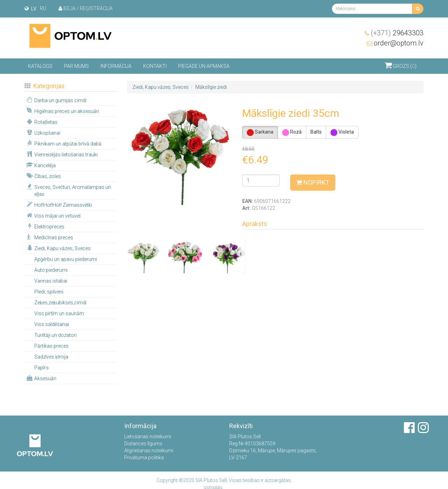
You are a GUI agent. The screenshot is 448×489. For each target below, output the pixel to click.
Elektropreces (45, 226)
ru (43, 8)
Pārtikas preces (51, 346)
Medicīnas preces (49, 237)
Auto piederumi (51, 270)
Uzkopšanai (43, 133)
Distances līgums (143, 444)
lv (34, 9)
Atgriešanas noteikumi (149, 451)
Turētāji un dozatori (55, 335)
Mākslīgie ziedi (211, 87)
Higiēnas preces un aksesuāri (62, 111)
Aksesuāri (41, 378)
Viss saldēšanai (52, 324)
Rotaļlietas (41, 122)
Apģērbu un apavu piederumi (66, 259)
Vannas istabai (51, 281)
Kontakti (155, 66)
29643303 (397, 33)
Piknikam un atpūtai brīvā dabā (63, 143)
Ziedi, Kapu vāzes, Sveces (58, 248)
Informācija (116, 66)
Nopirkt (313, 182)
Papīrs (41, 368)
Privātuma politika (144, 458)
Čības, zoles (43, 176)
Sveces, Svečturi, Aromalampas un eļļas (68, 190)
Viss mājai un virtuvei (53, 215)
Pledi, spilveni (49, 292)
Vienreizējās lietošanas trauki (61, 154)
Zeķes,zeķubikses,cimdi (60, 303)
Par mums (76, 66)
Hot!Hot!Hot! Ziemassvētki (59, 205)
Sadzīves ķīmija (51, 357)
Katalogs (40, 66)
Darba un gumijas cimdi (56, 100)
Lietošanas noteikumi (148, 437)
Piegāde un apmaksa (204, 66)
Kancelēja (40, 165)
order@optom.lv (399, 43)
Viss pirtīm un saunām (59, 313)
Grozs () (401, 65)
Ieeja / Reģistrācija (86, 8)
